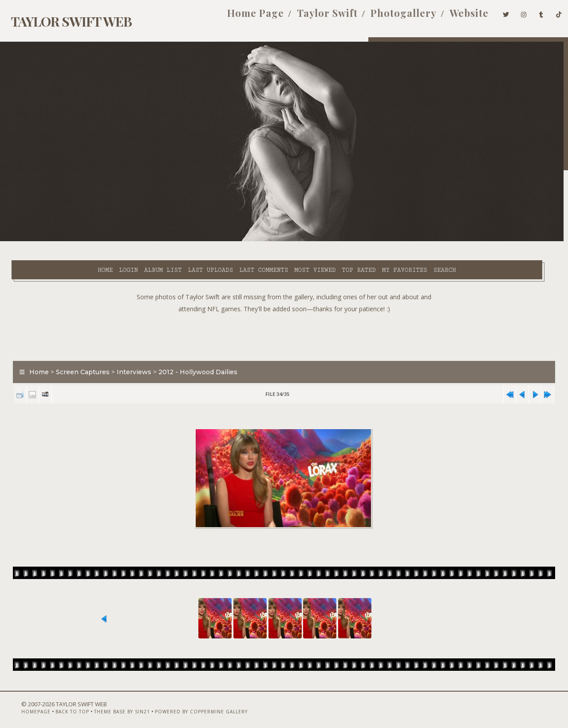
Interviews (129, 352)
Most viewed (245, 240)
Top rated (289, 240)
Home (35, 240)
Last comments (194, 240)
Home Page (242, 17)
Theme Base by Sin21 (106, 705)
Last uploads (141, 240)
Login (59, 240)
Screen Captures (78, 352)
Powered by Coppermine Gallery (186, 705)
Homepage (20, 705)
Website (456, 17)
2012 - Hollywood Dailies (193, 352)
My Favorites (335, 240)
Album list (93, 240)
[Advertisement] (284, 315)
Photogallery (390, 17)
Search (375, 240)
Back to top (57, 705)
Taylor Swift (314, 17)
